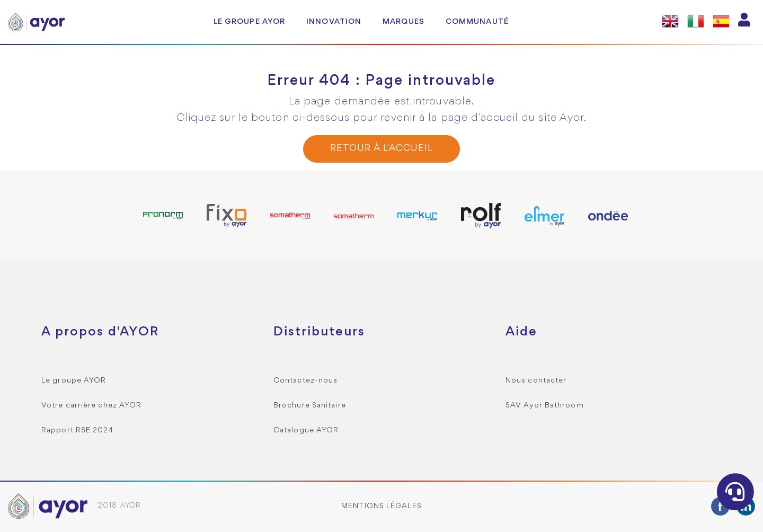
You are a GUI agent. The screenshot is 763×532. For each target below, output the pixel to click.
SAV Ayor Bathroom (545, 406)
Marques (403, 22)
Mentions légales (381, 506)
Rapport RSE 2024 (78, 431)
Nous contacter (536, 381)
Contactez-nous (305, 381)
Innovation (334, 22)
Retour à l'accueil (381, 149)
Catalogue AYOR (306, 431)
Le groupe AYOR (249, 22)
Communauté (477, 22)
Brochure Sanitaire (310, 406)
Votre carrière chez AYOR (91, 406)
